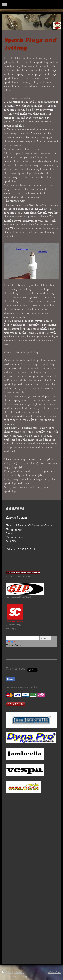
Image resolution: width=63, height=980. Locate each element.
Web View (54, 972)
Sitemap (19, 972)
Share (11, 679)
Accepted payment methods (23, 687)
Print (7, 972)
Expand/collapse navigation (32, 4)
